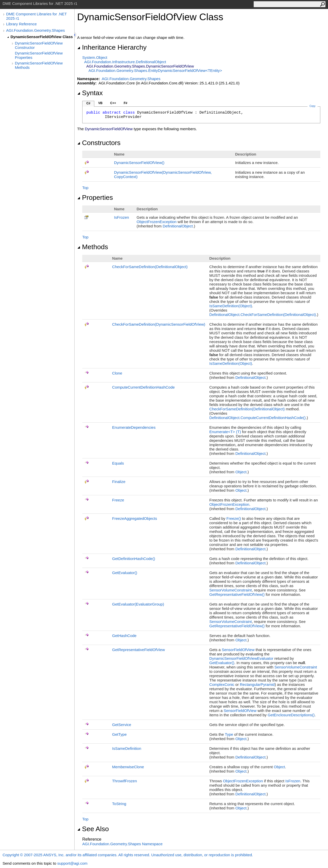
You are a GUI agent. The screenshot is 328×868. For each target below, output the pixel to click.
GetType (120, 734)
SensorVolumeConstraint (231, 590)
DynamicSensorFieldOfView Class (42, 37)
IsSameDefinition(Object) (231, 306)
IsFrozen (121, 217)
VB (100, 103)
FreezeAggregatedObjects (135, 518)
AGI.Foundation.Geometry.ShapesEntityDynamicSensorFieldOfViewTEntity (155, 70)
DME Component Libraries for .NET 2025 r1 (36, 16)
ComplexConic (222, 684)
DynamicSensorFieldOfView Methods (39, 65)
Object (241, 472)
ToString (119, 804)
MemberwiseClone (128, 767)
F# (126, 103)
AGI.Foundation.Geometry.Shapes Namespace (122, 844)
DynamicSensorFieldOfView (139, 163)
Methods (93, 247)
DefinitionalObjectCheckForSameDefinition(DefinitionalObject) (263, 315)
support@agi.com (72, 863)
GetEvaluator (125, 573)
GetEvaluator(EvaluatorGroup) (138, 604)
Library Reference (21, 24)
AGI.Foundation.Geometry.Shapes (35, 30)
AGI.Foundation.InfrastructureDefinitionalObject (125, 62)
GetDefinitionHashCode (134, 559)
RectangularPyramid (257, 684)
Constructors (99, 143)
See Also (93, 829)
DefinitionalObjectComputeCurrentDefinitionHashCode (258, 418)
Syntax (90, 93)
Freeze (118, 500)
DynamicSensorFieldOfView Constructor (39, 45)
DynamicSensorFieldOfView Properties (39, 55)
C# (88, 103)
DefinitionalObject (178, 226)
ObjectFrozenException (157, 222)
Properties (95, 197)
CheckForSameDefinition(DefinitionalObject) (150, 267)
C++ (113, 103)
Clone (117, 373)
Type (229, 734)
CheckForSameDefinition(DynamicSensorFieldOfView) (159, 324)
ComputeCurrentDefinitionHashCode (143, 387)
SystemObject (95, 57)
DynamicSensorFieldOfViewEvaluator (241, 658)
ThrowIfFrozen (125, 781)
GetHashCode (124, 636)
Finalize (119, 482)
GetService (122, 725)
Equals (118, 463)
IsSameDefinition (127, 748)
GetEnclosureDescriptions (291, 715)
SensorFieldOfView (238, 650)
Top (85, 188)
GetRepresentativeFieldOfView (237, 594)
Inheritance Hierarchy (112, 47)
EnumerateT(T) (225, 432)
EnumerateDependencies (134, 427)
